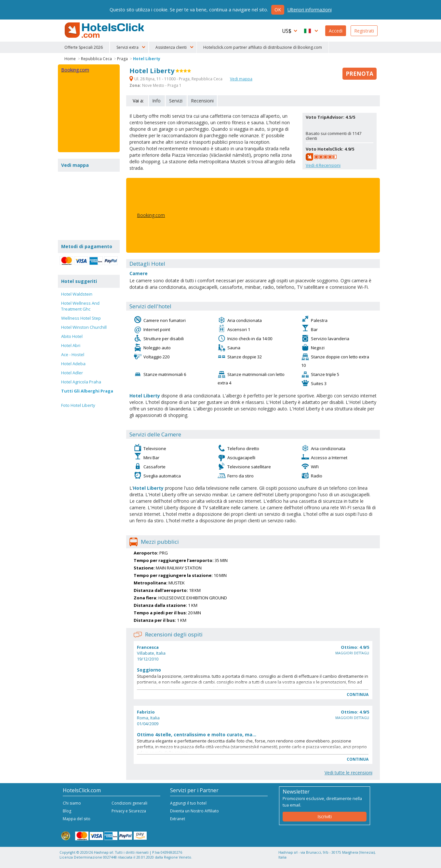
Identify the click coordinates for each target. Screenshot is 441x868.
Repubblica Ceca (96, 59)
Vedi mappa (241, 79)
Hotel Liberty (147, 59)
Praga (122, 59)
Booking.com (151, 215)
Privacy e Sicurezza (129, 811)
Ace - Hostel (73, 354)
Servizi (176, 101)
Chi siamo (72, 803)
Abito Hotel (72, 336)
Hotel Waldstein (77, 294)
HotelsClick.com (105, 30)
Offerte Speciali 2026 (84, 47)
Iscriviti (325, 816)
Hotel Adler (72, 373)
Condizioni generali (129, 803)
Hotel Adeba (73, 364)
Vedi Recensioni (323, 165)
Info (156, 101)
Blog (67, 811)
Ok (278, 10)
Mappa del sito (77, 819)
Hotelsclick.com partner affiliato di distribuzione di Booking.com (263, 47)
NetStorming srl (353, 861)
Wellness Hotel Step (81, 318)
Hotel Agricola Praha (81, 382)
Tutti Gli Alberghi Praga (87, 391)
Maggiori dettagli (352, 653)
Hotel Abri (71, 345)
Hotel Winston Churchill (84, 327)
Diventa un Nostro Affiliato (194, 811)
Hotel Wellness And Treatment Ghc (80, 306)
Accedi (336, 31)
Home (70, 59)
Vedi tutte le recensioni (348, 773)
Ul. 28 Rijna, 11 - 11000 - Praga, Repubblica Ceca (176, 79)
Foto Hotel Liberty (78, 405)
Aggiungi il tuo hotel (188, 803)
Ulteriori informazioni (310, 10)
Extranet (178, 819)
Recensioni (202, 101)
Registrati (364, 31)
